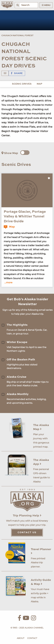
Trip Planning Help (27, 516)
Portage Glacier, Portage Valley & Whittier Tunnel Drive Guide (25, 217)
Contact (32, 638)
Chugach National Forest (17, 36)
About (21, 638)
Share (17, 73)
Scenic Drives (22, 84)
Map (39, 84)
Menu (46, 5)
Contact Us (27, 533)
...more (8, 282)
